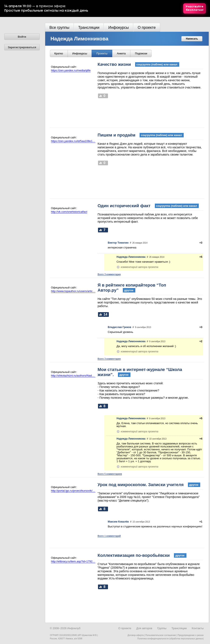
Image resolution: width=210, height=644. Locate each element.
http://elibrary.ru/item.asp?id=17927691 (73, 561)
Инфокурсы (118, 28)
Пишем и (141, 135)
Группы (162, 628)
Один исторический (148, 206)
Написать (192, 39)
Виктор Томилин (118, 243)
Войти (22, 37)
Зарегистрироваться (22, 47)
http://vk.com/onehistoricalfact (69, 212)
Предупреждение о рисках (191, 635)
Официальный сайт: (64, 67)
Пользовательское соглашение (161, 635)
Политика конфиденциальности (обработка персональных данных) (171, 639)
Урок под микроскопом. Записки (149, 485)
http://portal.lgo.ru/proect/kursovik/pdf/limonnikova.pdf (73, 491)
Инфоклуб (74, 628)
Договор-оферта (136, 635)
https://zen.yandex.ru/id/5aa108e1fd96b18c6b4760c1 (73, 141)
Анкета (121, 53)
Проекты (102, 53)
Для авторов (144, 628)
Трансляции (89, 28)
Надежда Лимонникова (79, 39)
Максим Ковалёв (118, 522)
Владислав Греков (120, 327)
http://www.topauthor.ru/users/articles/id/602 (73, 291)
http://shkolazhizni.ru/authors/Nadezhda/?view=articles (73, 376)
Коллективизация (142, 555)
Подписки (141, 53)
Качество (138, 64)
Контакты (198, 628)
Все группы (59, 28)
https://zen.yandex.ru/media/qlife (71, 70)
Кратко (59, 53)
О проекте (147, 28)
